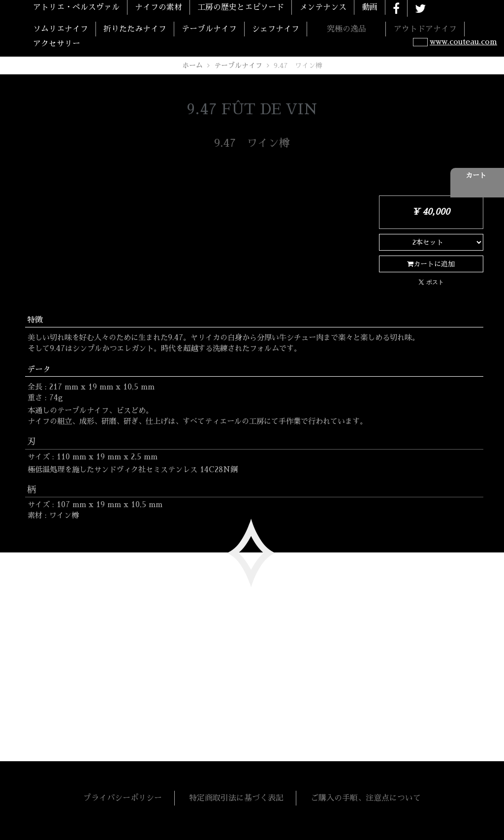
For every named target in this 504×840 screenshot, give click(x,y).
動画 (370, 7)
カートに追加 (431, 264)
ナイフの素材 (158, 7)
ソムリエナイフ (61, 29)
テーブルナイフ (209, 29)
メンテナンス (323, 7)
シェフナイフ (276, 29)
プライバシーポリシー (123, 798)
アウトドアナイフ (425, 29)
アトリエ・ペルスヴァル (76, 7)
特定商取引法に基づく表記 (236, 798)
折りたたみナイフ (135, 29)
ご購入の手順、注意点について (366, 798)
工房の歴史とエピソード (241, 7)
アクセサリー (57, 44)
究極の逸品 (346, 29)
